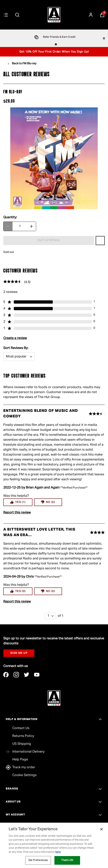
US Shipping (22, 744)
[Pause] (104, 38)
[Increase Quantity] (31, 226)
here (58, 852)
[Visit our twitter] (26, 675)
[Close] (101, 829)
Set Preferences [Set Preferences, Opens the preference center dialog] (38, 860)
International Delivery (28, 752)
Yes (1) (18, 502)
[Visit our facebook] (6, 675)
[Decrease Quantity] (8, 226)
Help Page (20, 760)
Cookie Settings (24, 775)
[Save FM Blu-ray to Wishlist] (100, 241)
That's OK (67, 860)
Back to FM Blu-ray (24, 63)
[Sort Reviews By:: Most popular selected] (19, 357)
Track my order (24, 767)
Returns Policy (23, 736)
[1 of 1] (50, 616)
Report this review (17, 513)
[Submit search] (17, 15)
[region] (54, 845)
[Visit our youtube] (37, 675)
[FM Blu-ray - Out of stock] (49, 241)
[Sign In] (91, 15)
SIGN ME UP (19, 653)
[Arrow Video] (54, 15)
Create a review (15, 338)
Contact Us (21, 728)
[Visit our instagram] (16, 675)
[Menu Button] (6, 15)
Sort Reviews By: (16, 348)
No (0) (48, 502)
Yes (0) (18, 591)
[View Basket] (102, 15)
